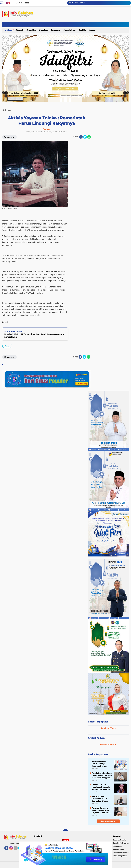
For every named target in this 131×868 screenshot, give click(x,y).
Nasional (56, 30)
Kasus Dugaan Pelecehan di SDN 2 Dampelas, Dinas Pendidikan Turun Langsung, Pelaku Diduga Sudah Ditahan (102, 799)
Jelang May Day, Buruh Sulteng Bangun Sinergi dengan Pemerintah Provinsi (101, 764)
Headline (32, 30)
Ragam (93, 30)
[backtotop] (65, 831)
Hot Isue (44, 30)
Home (7, 3)
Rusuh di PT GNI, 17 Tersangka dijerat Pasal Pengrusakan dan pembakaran (34, 336)
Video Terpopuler (98, 722)
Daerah (20, 30)
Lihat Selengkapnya (108, 821)
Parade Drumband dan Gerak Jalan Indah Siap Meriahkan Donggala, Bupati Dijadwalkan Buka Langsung (102, 775)
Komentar (9, 137)
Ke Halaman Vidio (108, 728)
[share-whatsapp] (89, 137)
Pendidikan (70, 30)
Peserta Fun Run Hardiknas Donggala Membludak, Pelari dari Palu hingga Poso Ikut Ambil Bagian (102, 787)
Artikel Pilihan (96, 738)
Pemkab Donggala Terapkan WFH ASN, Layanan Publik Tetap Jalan (101, 810)
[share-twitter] (85, 137)
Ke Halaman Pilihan (108, 744)
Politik (83, 30)
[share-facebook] (81, 137)
